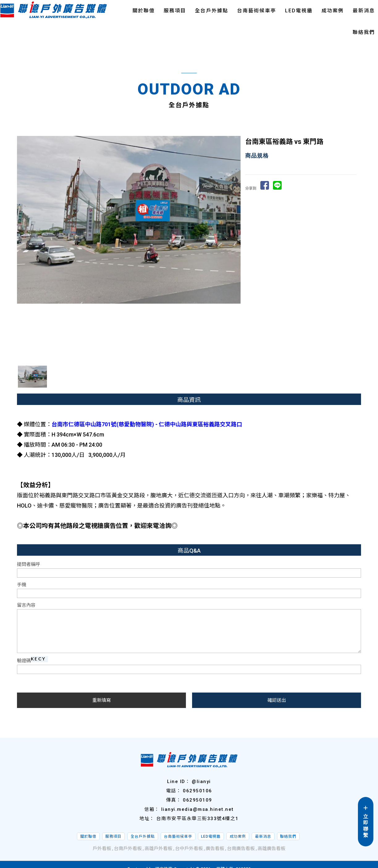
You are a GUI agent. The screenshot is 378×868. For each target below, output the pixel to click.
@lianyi (201, 782)
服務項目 (175, 11)
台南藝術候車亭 (257, 11)
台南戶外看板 (128, 849)
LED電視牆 (299, 11)
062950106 (197, 791)
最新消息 (364, 11)
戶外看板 (102, 849)
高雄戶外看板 (158, 849)
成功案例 (333, 11)
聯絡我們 (364, 32)
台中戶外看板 (189, 849)
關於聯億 (144, 11)
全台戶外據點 (212, 11)
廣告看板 (215, 849)
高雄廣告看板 (271, 849)
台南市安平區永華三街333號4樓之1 (197, 819)
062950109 (197, 800)
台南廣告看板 (241, 849)
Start (127, 365)
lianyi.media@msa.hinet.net (197, 809)
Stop (131, 365)
